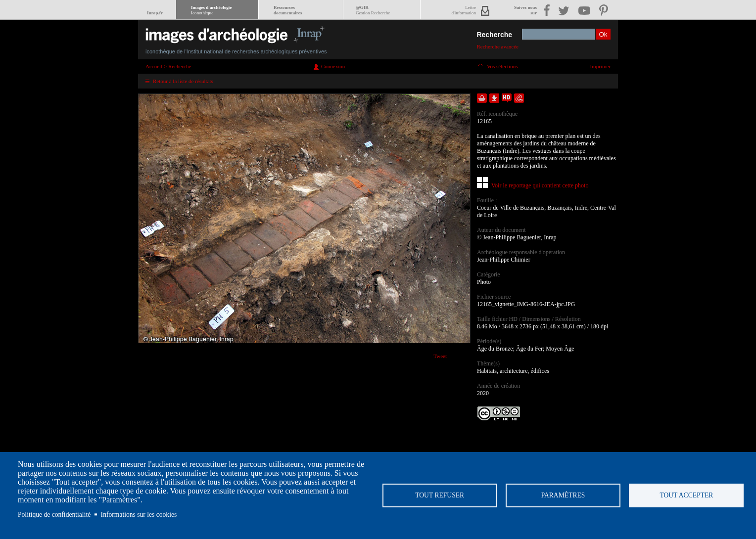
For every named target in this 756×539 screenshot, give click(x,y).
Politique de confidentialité (54, 515)
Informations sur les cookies (139, 515)
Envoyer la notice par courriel (519, 98)
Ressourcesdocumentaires (288, 10)
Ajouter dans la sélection (482, 98)
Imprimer (600, 66)
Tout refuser (440, 495)
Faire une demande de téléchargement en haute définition (507, 98)
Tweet (440, 356)
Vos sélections (502, 66)
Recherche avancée (497, 46)
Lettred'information (464, 10)
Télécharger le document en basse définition (494, 98)
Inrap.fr (155, 13)
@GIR (373, 10)
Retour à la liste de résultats (183, 81)
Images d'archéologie (211, 10)
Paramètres (563, 495)
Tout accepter (686, 495)
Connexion (333, 66)
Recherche (494, 35)
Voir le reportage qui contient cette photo (540, 185)
